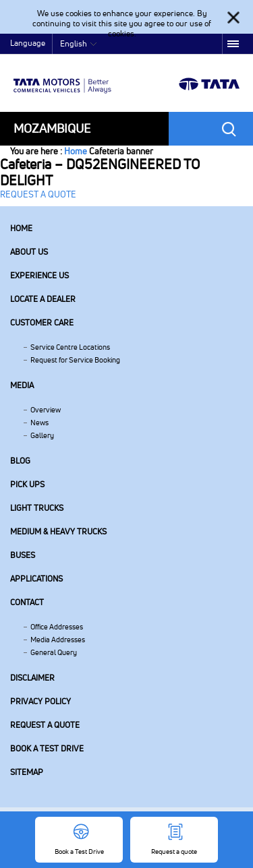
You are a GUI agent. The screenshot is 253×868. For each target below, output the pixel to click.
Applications (36, 579)
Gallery (42, 435)
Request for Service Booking (75, 360)
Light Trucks (37, 508)
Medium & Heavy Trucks (58, 531)
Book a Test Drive (47, 748)
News (39, 423)
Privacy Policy (40, 701)
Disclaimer (32, 678)
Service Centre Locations (70, 347)
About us (29, 252)
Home (76, 151)
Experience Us (39, 275)
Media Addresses (58, 640)
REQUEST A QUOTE (38, 194)
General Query (54, 652)
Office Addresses (57, 627)
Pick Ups (27, 484)
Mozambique (52, 128)
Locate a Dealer (43, 299)
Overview (46, 410)
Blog (20, 461)
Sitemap (27, 772)
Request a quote (45, 725)
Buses (23, 555)
